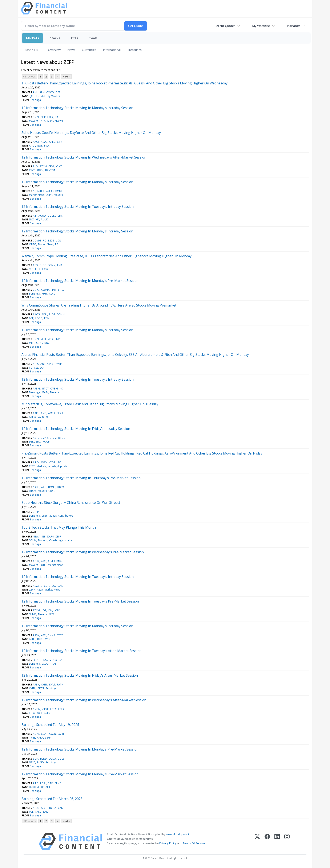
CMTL (44, 685)
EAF (42, 368)
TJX (31, 96)
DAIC (60, 586)
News (71, 50)
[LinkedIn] (277, 841)
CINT (59, 166)
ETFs (75, 38)
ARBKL (41, 191)
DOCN (51, 216)
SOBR (43, 565)
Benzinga (35, 100)
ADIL (44, 314)
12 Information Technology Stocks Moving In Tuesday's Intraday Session (78, 207)
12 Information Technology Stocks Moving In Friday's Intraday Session (76, 429)
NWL (40, 146)
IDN (50, 610)
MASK (45, 392)
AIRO (36, 462)
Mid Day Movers (50, 96)
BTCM (43, 166)
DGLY (61, 759)
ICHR (60, 216)
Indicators (294, 26)
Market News (55, 121)
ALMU (51, 561)
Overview (54, 50)
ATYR (50, 364)
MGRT (51, 339)
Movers (33, 121)
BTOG (62, 438)
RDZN (40, 170)
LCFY (57, 610)
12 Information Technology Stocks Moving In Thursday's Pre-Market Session (81, 478)
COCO (50, 92)
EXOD (36, 660)
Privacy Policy (168, 843)
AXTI (44, 487)
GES (58, 92)
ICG (44, 610)
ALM (42, 92)
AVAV (44, 462)
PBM (47, 318)
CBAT (44, 734)
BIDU (60, 413)
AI (34, 191)
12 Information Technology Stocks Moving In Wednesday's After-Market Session (84, 157)
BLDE (43, 265)
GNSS (45, 660)
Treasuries (134, 50)
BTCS (44, 586)
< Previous (29, 77)
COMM (37, 241)
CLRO (36, 290)
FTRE (38, 269)
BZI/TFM (50, 170)
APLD (52, 142)
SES (36, 368)
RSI (43, 537)
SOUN (50, 537)
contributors (66, 516)
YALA (40, 738)
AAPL (36, 413)
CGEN (53, 734)
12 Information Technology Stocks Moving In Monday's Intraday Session (77, 108)
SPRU (38, 812)
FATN (60, 685)
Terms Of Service (194, 843)
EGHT (61, 734)
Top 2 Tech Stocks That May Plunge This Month (59, 527)
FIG (45, 241)
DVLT (52, 685)
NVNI (59, 339)
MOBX (53, 660)
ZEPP (49, 195)
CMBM (54, 389)
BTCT (45, 389)
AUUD (50, 191)
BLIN (36, 759)
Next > (66, 77)
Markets (33, 38)
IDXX (45, 269)
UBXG (52, 491)
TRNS (32, 738)
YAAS (53, 664)
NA (57, 117)
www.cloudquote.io (178, 834)
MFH (43, 339)
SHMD (33, 614)
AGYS (36, 734)
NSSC (32, 762)
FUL (31, 812)
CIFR (43, 117)
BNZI (36, 117)
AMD (44, 413)
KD (37, 219)
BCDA (53, 808)
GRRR (45, 709)
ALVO (44, 142)
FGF (31, 318)
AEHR (36, 561)
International (112, 50)
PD (31, 368)
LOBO (39, 318)
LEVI (59, 462)
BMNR (59, 191)
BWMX (59, 364)
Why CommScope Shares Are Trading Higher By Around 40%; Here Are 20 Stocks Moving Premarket (99, 305)
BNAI (59, 561)
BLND (44, 759)
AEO (35, 265)
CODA (52, 759)
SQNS (39, 343)
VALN (41, 417)
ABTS (36, 438)
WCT (39, 713)
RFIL (57, 244)
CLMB (58, 783)
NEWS (36, 537)
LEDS (51, 241)
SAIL (46, 812)
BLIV (35, 166)
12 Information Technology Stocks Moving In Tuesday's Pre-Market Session (80, 601)
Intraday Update (58, 466)
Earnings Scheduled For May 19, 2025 (50, 725)
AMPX (52, 413)
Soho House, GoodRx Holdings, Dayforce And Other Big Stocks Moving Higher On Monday (91, 133)
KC (61, 389)
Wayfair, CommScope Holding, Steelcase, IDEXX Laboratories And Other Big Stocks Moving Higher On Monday (106, 256)
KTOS (52, 462)
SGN (32, 442)
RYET (32, 466)
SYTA (43, 121)
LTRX (50, 117)
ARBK (36, 635)
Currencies (89, 50)
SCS (31, 269)
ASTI (44, 635)
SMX (31, 219)
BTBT (60, 635)
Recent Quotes (225, 26)
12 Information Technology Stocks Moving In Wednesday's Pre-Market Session (83, 552)
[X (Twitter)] (257, 841)
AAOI (36, 142)
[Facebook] (267, 841)
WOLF (46, 442)
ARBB (36, 487)
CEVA (51, 166)
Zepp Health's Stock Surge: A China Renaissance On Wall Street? (71, 503)
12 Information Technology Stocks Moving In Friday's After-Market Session (80, 675)
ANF (43, 364)
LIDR (58, 241)
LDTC (53, 709)
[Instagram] (287, 841)
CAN (61, 808)
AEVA (36, 586)
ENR (60, 265)
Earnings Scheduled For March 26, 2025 (52, 799)
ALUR (36, 808)
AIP (35, 216)
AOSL (43, 783)
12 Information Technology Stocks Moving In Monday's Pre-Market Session (80, 281)
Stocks (55, 38)
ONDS (33, 244)
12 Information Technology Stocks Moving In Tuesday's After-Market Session (81, 651)
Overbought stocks (61, 540)
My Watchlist (261, 26)
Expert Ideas (49, 516)
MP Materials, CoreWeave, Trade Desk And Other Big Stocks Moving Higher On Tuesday (90, 404)
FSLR (47, 146)
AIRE (44, 561)
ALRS (36, 364)
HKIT (54, 290)
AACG (36, 314)
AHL (35, 92)
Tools (93, 38)
